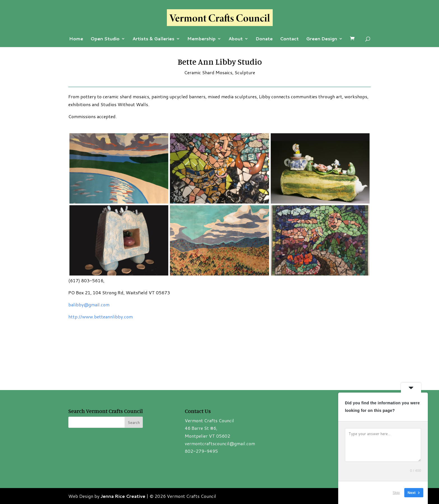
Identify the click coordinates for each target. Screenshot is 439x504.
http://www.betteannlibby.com (101, 317)
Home (76, 39)
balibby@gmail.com (89, 305)
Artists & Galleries (153, 39)
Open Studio (105, 39)
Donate (264, 39)
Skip (396, 493)
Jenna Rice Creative (123, 496)
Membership (201, 39)
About (236, 39)
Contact (289, 39)
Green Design (322, 39)
